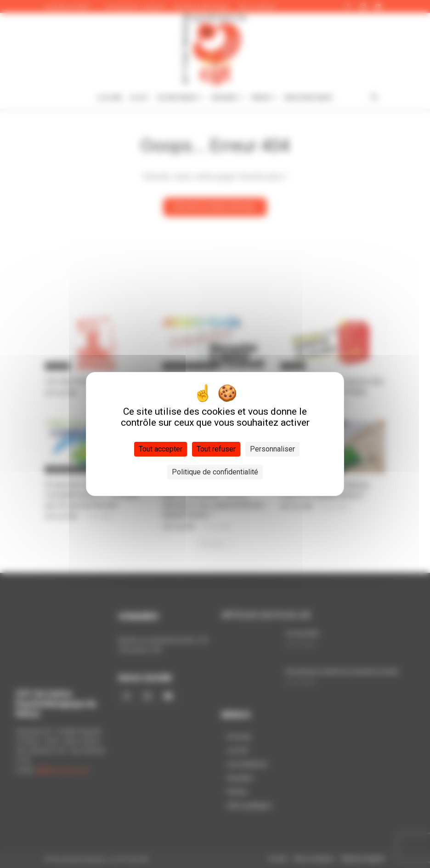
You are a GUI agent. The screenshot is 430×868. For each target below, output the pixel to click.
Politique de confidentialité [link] (215, 472)
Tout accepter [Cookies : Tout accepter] (161, 449)
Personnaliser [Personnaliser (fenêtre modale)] (272, 449)
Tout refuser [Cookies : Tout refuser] (216, 449)
